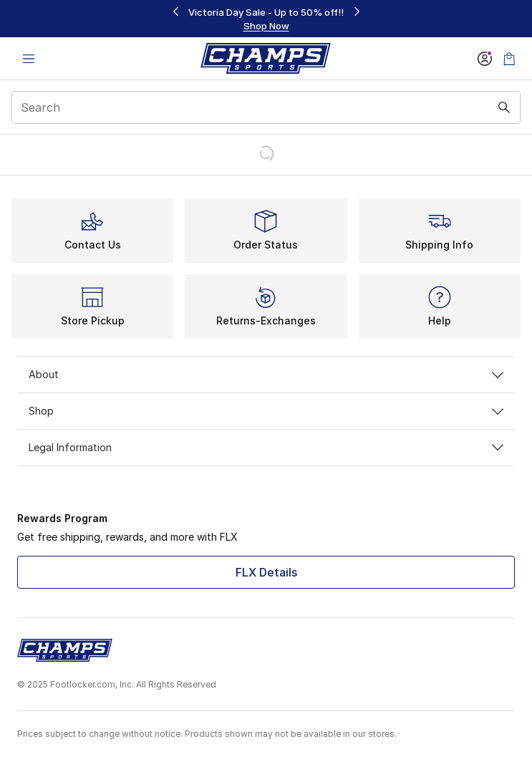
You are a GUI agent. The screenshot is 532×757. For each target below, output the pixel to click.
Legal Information (266, 447)
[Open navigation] (29, 58)
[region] (266, 19)
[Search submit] (504, 107)
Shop (266, 411)
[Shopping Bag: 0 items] (509, 58)
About (266, 374)
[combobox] (266, 107)
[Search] (266, 107)
